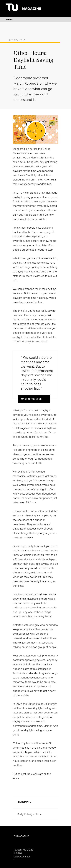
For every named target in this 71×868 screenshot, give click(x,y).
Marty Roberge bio (28, 814)
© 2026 (18, 853)
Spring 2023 (18, 40)
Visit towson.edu (22, 857)
